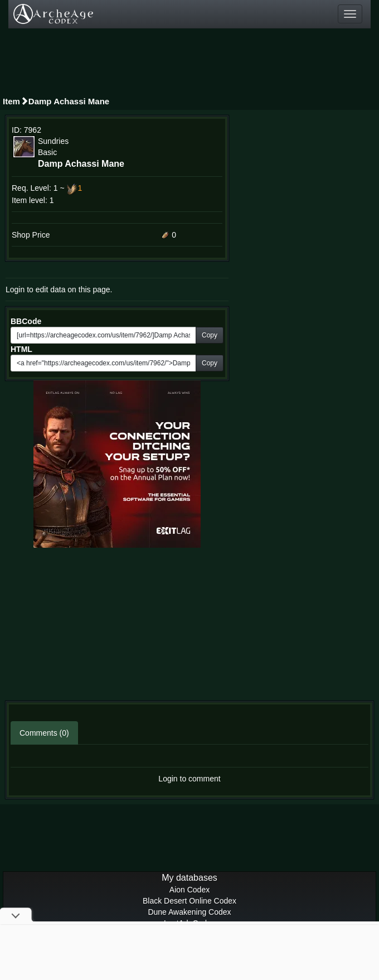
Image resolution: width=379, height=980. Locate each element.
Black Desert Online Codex (189, 901)
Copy (210, 335)
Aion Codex (189, 890)
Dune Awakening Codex (189, 912)
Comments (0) (44, 733)
